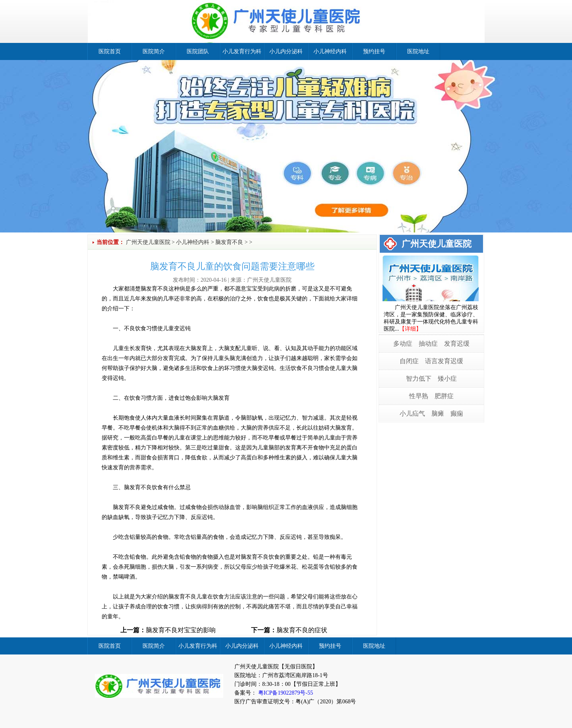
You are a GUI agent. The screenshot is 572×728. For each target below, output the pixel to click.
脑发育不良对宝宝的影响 (181, 630)
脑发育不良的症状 (302, 630)
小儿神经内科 (330, 51)
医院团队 (198, 51)
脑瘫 (438, 413)
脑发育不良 (229, 242)
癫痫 (457, 413)
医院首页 (110, 51)
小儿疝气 (412, 413)
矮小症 (447, 379)
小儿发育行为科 (242, 51)
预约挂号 (374, 51)
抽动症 (428, 344)
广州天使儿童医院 (148, 242)
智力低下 (419, 379)
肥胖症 (444, 396)
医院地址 (418, 51)
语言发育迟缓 (444, 361)
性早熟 (419, 396)
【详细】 (410, 329)
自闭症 (409, 361)
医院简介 (154, 51)
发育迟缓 (457, 344)
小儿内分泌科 (286, 51)
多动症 (403, 344)
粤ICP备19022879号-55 (285, 693)
